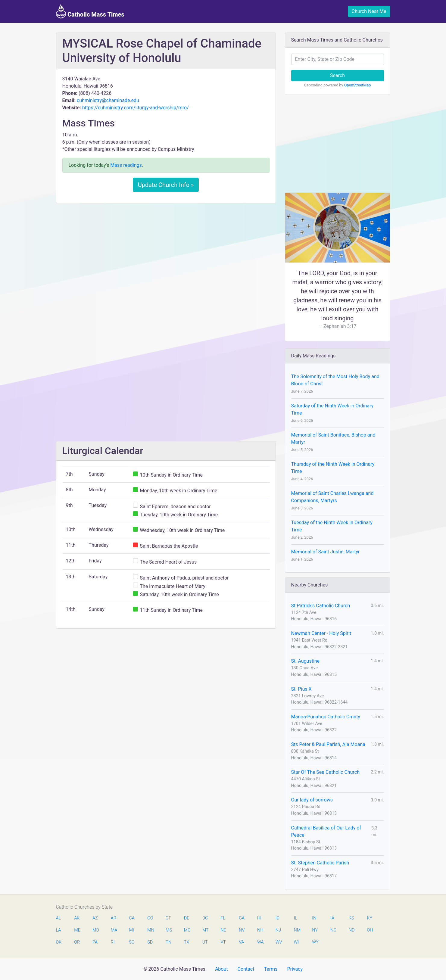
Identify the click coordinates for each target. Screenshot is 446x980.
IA (332, 918)
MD (95, 930)
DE (187, 918)
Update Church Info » (166, 185)
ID (278, 918)
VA (241, 942)
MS (169, 930)
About (221, 969)
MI (132, 930)
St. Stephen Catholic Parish (320, 863)
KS (351, 918)
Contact (246, 969)
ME (77, 930)
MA (114, 930)
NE (223, 930)
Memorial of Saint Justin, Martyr (326, 552)
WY (315, 942)
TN (168, 942)
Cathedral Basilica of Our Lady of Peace (326, 831)
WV (279, 942)
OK (59, 942)
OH (370, 930)
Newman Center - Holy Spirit (321, 633)
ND (352, 930)
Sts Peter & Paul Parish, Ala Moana (328, 744)
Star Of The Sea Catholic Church (325, 772)
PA (95, 942)
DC (205, 918)
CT (168, 918)
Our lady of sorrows (312, 800)
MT (205, 930)
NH (260, 930)
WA (260, 942)
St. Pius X (301, 689)
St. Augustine (306, 661)
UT (205, 942)
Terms (271, 969)
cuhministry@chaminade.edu (108, 100)
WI (296, 942)
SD (150, 942)
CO (150, 918)
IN (314, 918)
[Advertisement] (166, 253)
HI (259, 918)
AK (77, 918)
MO (187, 930)
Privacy (295, 969)
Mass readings (126, 165)
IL (295, 918)
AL (59, 918)
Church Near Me (369, 11)
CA (132, 918)
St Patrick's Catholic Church (321, 606)
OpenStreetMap (358, 85)
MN (150, 930)
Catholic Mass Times (90, 11)
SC (132, 942)
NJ (278, 930)
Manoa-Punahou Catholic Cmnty (326, 717)
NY (315, 930)
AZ (95, 918)
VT (223, 942)
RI (113, 942)
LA (59, 930)
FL (223, 918)
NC (333, 930)
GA (242, 918)
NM (297, 930)
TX (187, 942)
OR (77, 942)
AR (114, 918)
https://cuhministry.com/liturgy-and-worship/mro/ (136, 108)
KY (370, 918)
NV (242, 930)
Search (337, 75)
